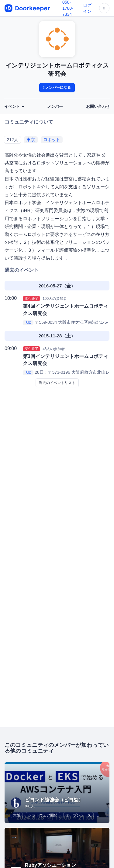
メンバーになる (57, 88)
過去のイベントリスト (57, 383)
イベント (14, 107)
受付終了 (32, 298)
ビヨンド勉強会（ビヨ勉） (54, 800)
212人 (12, 140)
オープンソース (78, 815)
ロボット (52, 140)
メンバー (55, 107)
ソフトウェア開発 (43, 815)
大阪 (28, 323)
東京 (31, 140)
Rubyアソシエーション (50, 865)
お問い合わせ (98, 107)
